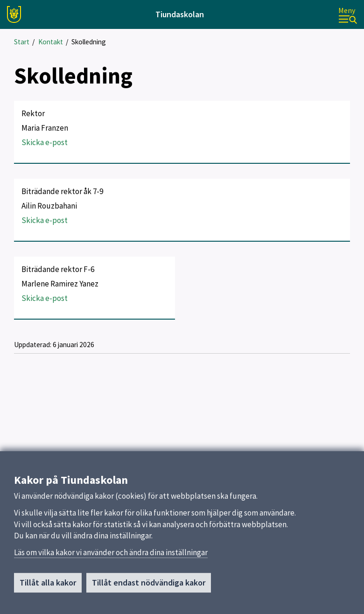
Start (22, 42)
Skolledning (89, 42)
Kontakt (51, 42)
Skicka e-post (45, 142)
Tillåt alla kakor (48, 586)
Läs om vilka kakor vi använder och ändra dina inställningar (111, 556)
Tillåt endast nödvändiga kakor (149, 586)
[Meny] (348, 15)
